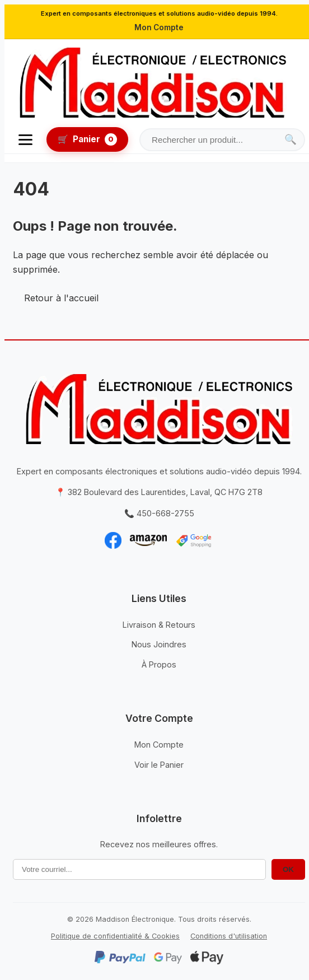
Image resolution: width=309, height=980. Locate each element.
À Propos (159, 664)
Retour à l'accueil (61, 298)
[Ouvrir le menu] (25, 140)
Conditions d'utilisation (229, 936)
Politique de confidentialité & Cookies (115, 936)
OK (288, 869)
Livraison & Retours (159, 625)
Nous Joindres (159, 644)
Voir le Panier (159, 765)
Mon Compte (159, 27)
